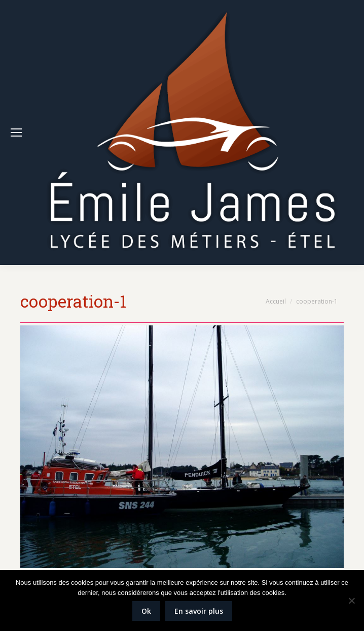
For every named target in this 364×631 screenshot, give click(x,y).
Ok (146, 611)
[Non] (351, 601)
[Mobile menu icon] (16, 132)
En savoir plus (199, 611)
